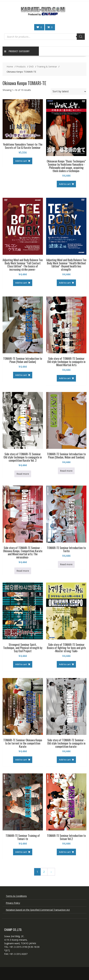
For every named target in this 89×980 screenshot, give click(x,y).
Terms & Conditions (16, 896)
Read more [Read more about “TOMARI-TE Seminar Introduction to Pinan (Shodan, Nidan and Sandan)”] (66, 471)
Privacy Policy (13, 903)
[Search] (81, 37)
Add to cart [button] (21, 161)
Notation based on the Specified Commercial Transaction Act (38, 910)
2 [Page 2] (44, 872)
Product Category (17, 51)
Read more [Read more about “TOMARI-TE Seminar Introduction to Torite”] (66, 564)
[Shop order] (69, 91)
